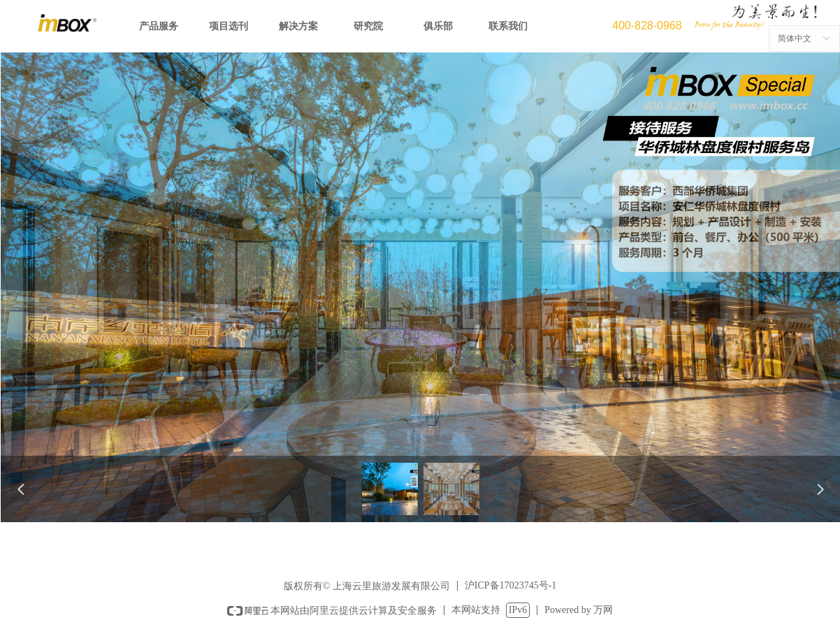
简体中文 (795, 38)
